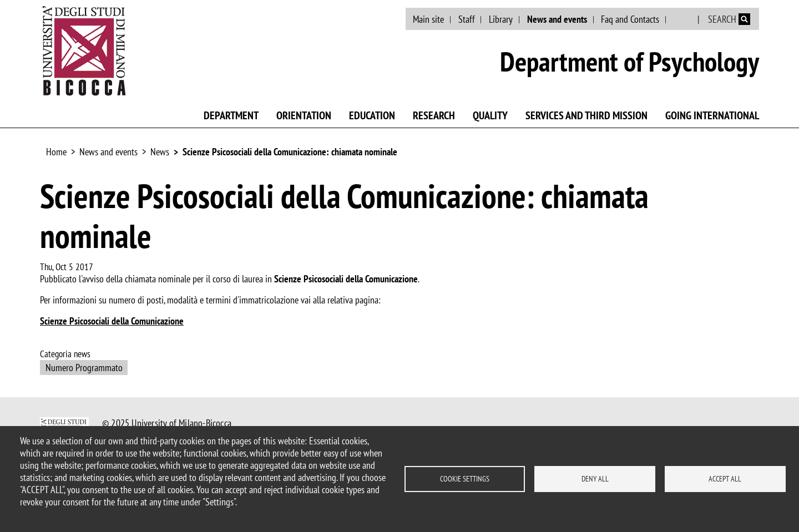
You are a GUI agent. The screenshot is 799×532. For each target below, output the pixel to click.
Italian (683, 19)
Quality (490, 115)
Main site (428, 19)
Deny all (595, 479)
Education (372, 115)
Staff (467, 19)
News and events (557, 19)
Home (56, 152)
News (160, 152)
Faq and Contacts (630, 19)
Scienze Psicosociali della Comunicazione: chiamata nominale (290, 152)
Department (231, 115)
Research (434, 115)
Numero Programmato (84, 368)
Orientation (304, 115)
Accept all (725, 479)
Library (501, 19)
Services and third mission (586, 115)
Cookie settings (465, 479)
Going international (712, 115)
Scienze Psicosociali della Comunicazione (112, 321)
